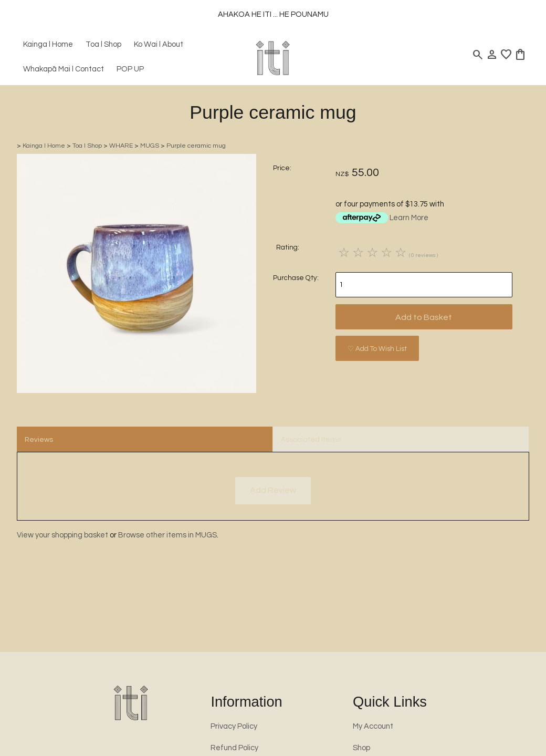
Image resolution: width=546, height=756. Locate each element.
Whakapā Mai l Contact (64, 69)
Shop (361, 748)
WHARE (121, 146)
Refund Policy (234, 748)
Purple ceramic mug (196, 146)
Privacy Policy (234, 726)
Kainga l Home (48, 44)
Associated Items (311, 440)
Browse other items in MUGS (167, 535)
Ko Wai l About (159, 44)
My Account (373, 726)
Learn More (409, 218)
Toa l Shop (103, 44)
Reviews (39, 440)
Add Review (273, 490)
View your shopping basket (62, 535)
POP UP (130, 69)
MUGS (150, 146)
